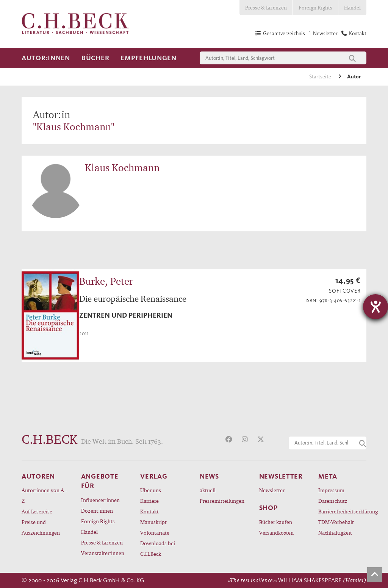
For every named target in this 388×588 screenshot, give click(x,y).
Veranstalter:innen (103, 553)
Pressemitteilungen (222, 501)
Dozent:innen (97, 511)
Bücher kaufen (276, 522)
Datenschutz (333, 501)
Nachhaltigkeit (335, 533)
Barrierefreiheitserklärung (342, 511)
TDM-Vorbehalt (336, 522)
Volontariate (155, 533)
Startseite (321, 77)
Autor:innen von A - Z (44, 495)
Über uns (151, 490)
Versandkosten (276, 533)
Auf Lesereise (37, 511)
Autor (354, 77)
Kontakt (149, 511)
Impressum (331, 490)
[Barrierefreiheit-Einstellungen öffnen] (375, 307)
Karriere (149, 501)
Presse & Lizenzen (266, 7)
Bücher (95, 58)
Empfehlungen (149, 58)
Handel (352, 7)
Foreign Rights (315, 7)
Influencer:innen (100, 500)
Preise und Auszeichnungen (41, 527)
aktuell (208, 490)
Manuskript (153, 522)
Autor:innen (46, 58)
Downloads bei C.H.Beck (158, 548)
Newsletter (272, 490)
